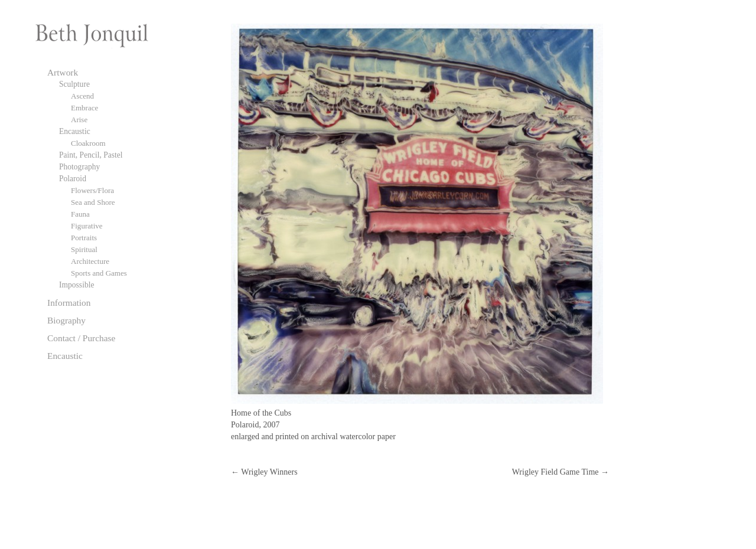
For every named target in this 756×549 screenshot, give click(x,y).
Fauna (80, 214)
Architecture (90, 261)
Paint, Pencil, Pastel (91, 155)
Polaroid (73, 179)
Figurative (87, 226)
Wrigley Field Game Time (561, 472)
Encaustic (75, 131)
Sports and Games (99, 273)
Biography (66, 320)
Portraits (84, 238)
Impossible (76, 285)
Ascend (82, 96)
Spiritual (84, 249)
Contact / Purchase (81, 338)
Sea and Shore (93, 202)
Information (69, 303)
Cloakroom (88, 143)
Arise (79, 120)
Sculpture (74, 84)
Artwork (63, 72)
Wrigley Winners (264, 472)
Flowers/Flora (92, 190)
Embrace (84, 108)
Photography (79, 167)
